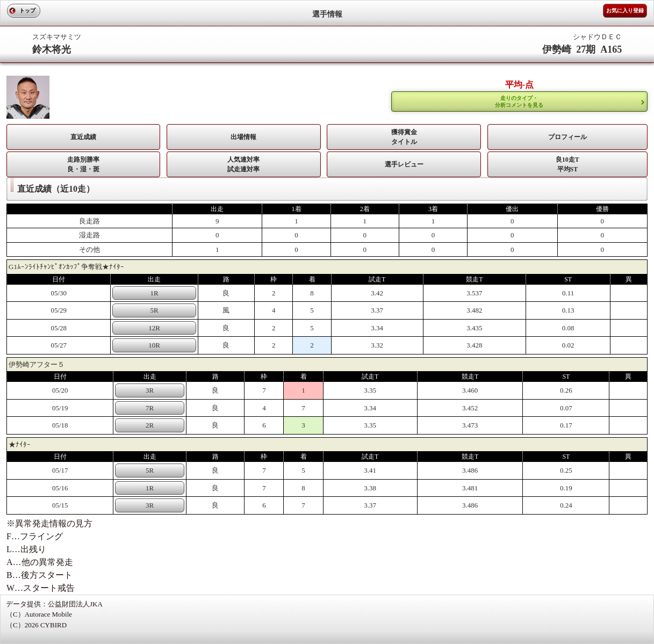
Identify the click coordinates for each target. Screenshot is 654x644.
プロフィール (567, 137)
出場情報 (243, 137)
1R (154, 293)
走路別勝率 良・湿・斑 (83, 164)
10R (154, 345)
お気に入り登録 (625, 10)
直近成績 (83, 137)
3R (150, 390)
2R (150, 425)
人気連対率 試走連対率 (243, 164)
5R (154, 310)
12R (154, 328)
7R (150, 408)
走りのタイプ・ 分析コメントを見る (519, 102)
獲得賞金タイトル (404, 137)
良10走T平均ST (567, 164)
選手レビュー (404, 164)
